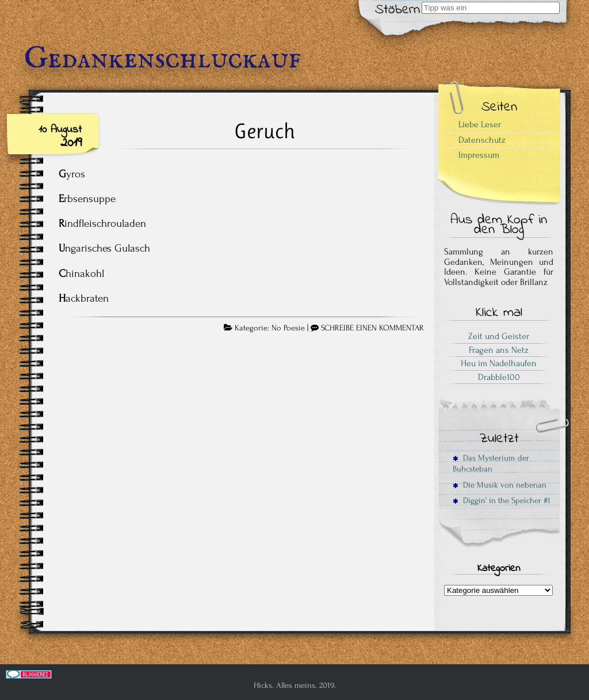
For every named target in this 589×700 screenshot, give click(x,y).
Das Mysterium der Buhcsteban (491, 463)
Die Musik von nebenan (500, 485)
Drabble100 (499, 377)
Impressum (479, 155)
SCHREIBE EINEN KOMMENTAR (372, 328)
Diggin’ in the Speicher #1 (502, 501)
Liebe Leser (480, 124)
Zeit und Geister (499, 336)
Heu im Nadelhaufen (499, 363)
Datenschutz (482, 140)
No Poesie (288, 328)
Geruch (265, 131)
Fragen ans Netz (499, 350)
